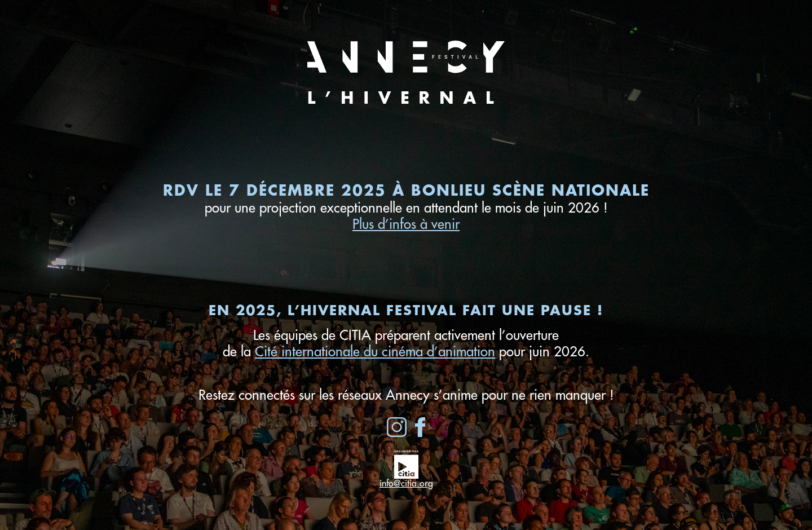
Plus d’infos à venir (406, 224)
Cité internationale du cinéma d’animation (375, 352)
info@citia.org (406, 484)
